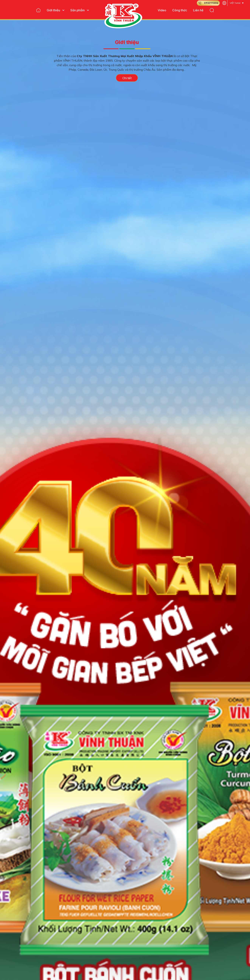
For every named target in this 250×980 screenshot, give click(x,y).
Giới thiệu (56, 10)
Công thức (180, 10)
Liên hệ (198, 10)
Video (162, 10)
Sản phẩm (80, 10)
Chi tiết (127, 78)
